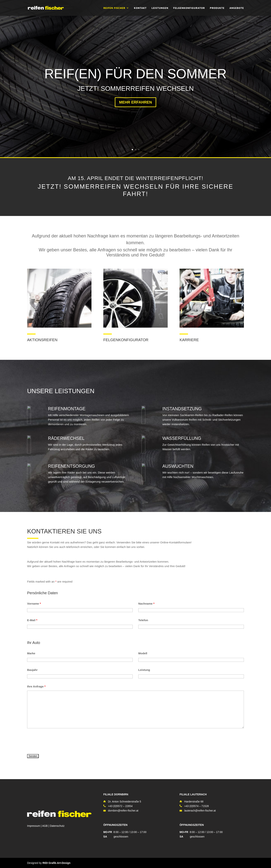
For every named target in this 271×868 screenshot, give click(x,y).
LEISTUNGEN (160, 8)
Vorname (34, 604)
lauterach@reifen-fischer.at (200, 811)
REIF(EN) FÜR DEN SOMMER (135, 75)
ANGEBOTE (237, 8)
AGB (45, 826)
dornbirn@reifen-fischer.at (123, 811)
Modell (143, 653)
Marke (31, 653)
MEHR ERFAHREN (135, 103)
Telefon (143, 620)
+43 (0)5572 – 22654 (120, 806)
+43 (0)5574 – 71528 (196, 806)
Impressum (34, 826)
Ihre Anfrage (36, 686)
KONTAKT (140, 8)
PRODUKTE (217, 8)
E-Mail (32, 620)
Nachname (146, 604)
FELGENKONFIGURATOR (189, 8)
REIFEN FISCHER (114, 8)
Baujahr (32, 670)
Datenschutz (57, 826)
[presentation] (56, 742)
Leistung (144, 670)
